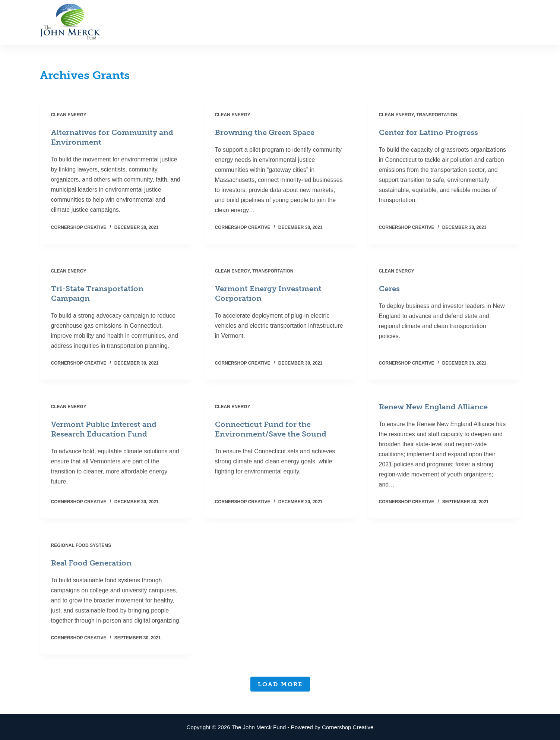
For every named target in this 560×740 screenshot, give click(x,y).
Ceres (389, 289)
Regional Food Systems (81, 545)
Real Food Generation (91, 563)
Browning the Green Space (265, 132)
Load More (280, 684)
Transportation (437, 115)
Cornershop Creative (348, 727)
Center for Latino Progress (428, 132)
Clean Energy (69, 115)
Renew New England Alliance (433, 407)
